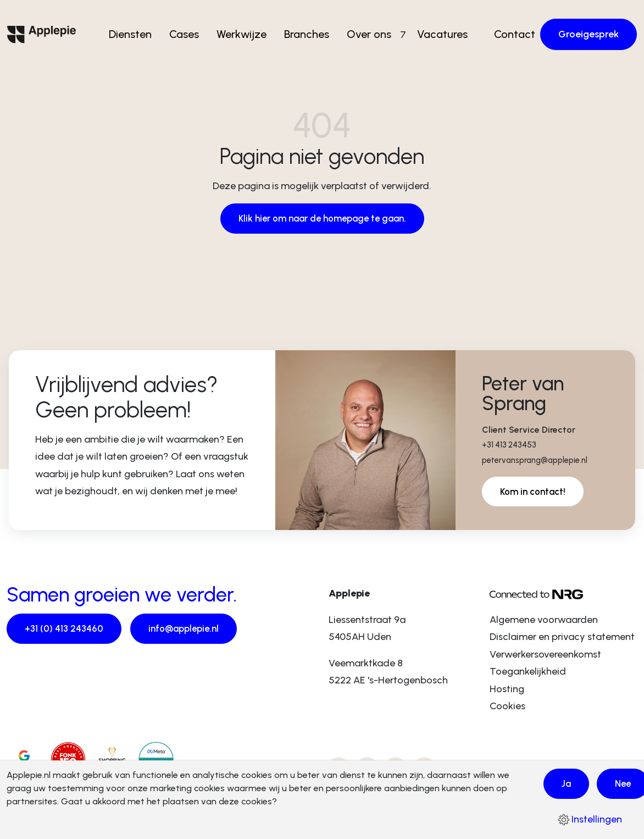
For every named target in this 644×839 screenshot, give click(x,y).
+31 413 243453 (511, 445)
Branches (311, 28)
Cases (188, 28)
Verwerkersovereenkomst (545, 655)
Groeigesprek (589, 28)
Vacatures (438, 28)
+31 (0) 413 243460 (65, 630)
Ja (567, 783)
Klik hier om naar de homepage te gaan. (322, 219)
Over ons (373, 28)
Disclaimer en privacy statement (562, 638)
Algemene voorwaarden (544, 621)
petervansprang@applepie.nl (540, 460)
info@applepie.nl (188, 630)
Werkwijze (246, 28)
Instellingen (590, 819)
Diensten (135, 28)
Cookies (507, 707)
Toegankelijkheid (528, 672)
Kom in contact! (535, 493)
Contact (511, 28)
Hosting (507, 690)
